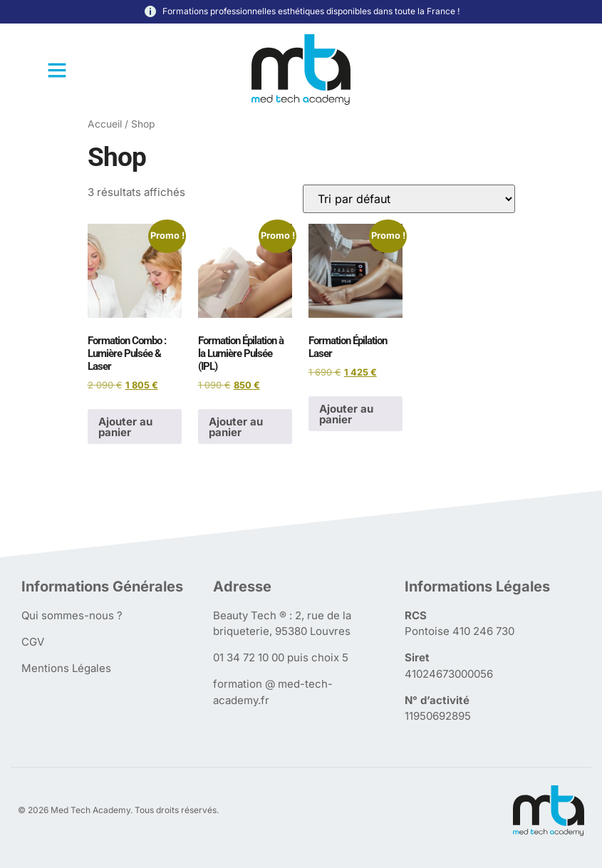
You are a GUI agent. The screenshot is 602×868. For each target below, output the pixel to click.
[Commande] (409, 199)
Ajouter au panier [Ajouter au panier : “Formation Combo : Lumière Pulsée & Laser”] (125, 427)
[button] (57, 70)
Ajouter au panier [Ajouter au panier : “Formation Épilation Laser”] (346, 414)
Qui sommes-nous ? (72, 615)
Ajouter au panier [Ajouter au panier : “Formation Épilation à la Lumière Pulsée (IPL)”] (236, 427)
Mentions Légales (66, 668)
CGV (33, 642)
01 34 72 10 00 (249, 657)
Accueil (105, 124)
